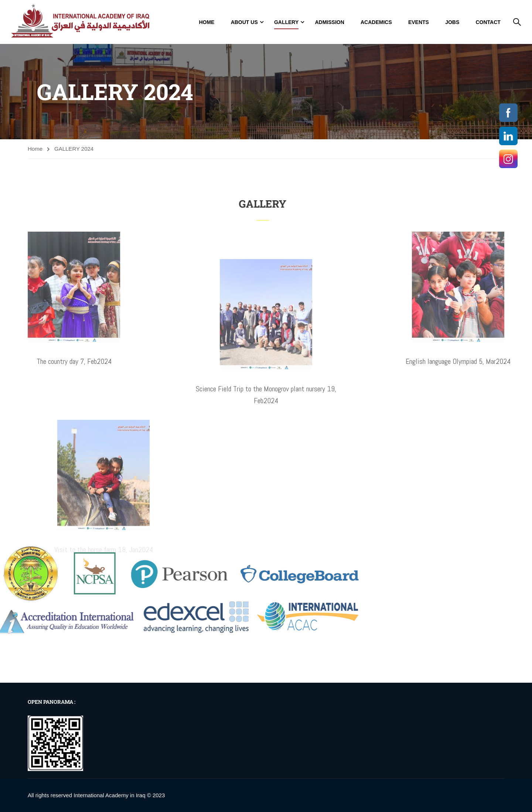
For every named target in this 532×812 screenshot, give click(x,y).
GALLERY (286, 22)
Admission (329, 22)
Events (419, 22)
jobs (452, 22)
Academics (376, 22)
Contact (488, 22)
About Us (244, 22)
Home (207, 22)
